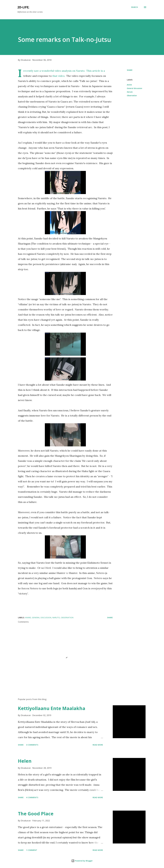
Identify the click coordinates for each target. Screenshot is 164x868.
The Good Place (36, 814)
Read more (98, 745)
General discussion (134, 88)
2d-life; (23, 7)
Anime (129, 85)
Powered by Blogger (82, 861)
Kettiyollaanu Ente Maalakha (52, 708)
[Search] (134, 7)
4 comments (32, 797)
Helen (25, 761)
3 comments (32, 745)
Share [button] (130, 70)
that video (58, 76)
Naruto (130, 92)
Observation (132, 95)
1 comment (32, 850)
